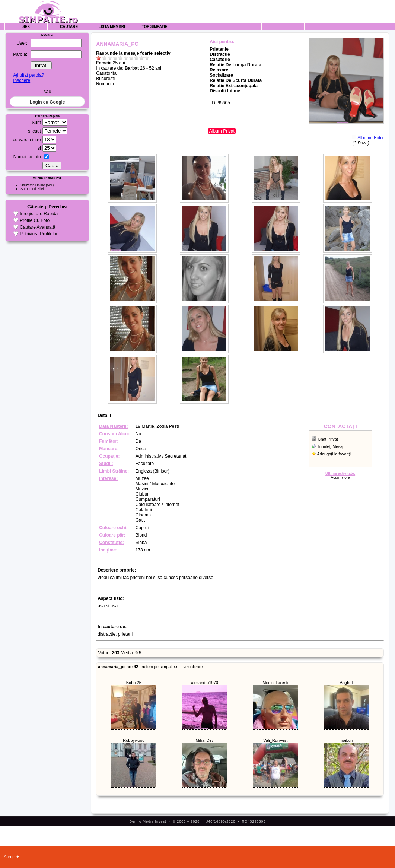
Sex (26, 27)
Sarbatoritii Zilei (32, 189)
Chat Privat (328, 439)
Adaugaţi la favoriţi (334, 454)
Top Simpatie (155, 27)
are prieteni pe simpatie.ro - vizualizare (150, 667)
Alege (9, 857)
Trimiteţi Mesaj (330, 446)
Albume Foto (367, 138)
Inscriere (22, 80)
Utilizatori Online (33, 185)
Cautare (69, 27)
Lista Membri (112, 27)
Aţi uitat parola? (28, 75)
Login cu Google (47, 102)
